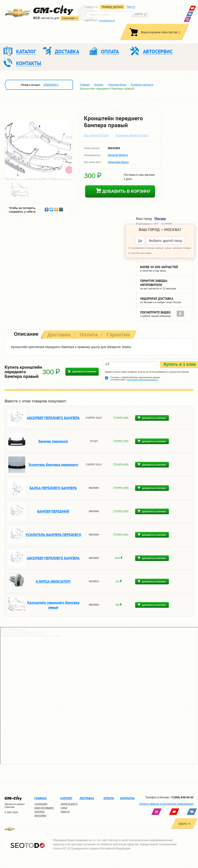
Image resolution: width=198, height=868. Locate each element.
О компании (41, 804)
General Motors (118, 155)
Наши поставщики (44, 808)
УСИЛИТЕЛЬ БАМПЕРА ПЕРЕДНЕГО (53, 535)
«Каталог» (51, 85)
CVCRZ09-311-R (107, 21)
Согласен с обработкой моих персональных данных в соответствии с (135, 379)
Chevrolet (68, 18)
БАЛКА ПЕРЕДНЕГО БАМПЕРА (53, 488)
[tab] (26, 334)
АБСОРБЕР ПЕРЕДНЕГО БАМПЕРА (53, 418)
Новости (65, 812)
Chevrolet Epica (117, 85)
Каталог (99, 85)
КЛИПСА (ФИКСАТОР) (53, 581)
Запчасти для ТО (69, 804)
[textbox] (109, 14)
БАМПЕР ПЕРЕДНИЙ (53, 511)
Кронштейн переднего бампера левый (53, 605)
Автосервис (40, 816)
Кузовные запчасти (142, 85)
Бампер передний (53, 441)
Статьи (64, 808)
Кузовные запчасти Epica (132, 135)
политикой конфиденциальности (142, 380)
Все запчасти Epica (96, 135)
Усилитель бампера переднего (53, 464)
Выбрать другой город (165, 241)
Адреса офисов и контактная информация (166, 804)
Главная (85, 85)
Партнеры (39, 812)
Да (140, 241)
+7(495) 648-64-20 (182, 797)
